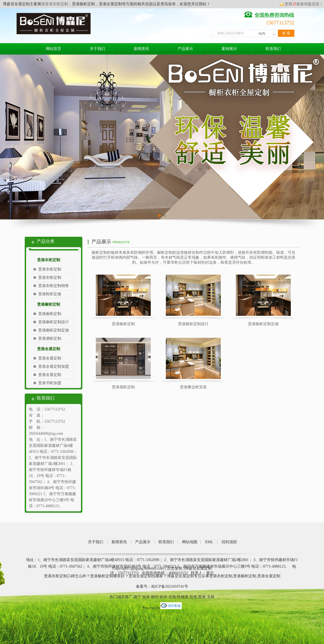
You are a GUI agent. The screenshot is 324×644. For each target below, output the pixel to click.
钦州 (163, 597)
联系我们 (273, 49)
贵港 (202, 597)
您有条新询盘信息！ (301, 4)
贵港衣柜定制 (57, 4)
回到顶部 (229, 542)
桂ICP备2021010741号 (170, 586)
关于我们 (97, 49)
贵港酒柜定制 (50, 338)
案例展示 (229, 49)
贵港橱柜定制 (49, 304)
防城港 (183, 597)
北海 (172, 597)
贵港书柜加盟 (50, 383)
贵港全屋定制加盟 (54, 366)
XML (209, 542)
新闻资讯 (141, 49)
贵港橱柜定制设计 (54, 322)
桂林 (146, 597)
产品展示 (185, 49)
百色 (193, 597)
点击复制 (175, 568)
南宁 (138, 597)
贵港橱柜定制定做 (54, 330)
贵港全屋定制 (49, 349)
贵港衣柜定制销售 (54, 286)
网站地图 (190, 542)
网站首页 (54, 49)
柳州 (155, 597)
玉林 (211, 597)
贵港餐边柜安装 (193, 387)
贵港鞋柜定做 (50, 294)
